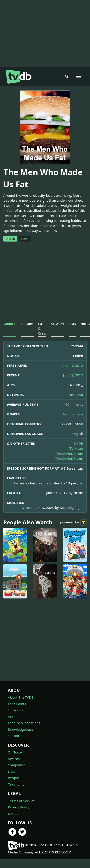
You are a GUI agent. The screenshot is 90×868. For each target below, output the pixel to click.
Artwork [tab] (58, 324)
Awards (14, 759)
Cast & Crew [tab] (42, 328)
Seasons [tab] (27, 324)
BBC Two (76, 395)
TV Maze (76, 448)
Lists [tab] (72, 324)
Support (14, 736)
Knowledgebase (21, 729)
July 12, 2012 (73, 375)
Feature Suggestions (24, 723)
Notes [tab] (85, 324)
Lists (11, 771)
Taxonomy (16, 784)
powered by (73, 523)
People (13, 778)
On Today (15, 752)
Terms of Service (21, 801)
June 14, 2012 (72, 365)
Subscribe (16, 710)
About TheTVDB (21, 697)
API (11, 717)
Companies (17, 765)
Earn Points (17, 704)
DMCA (13, 814)
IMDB (79, 443)
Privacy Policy (19, 807)
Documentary (72, 414)
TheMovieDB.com (69, 453)
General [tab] (10, 324)
